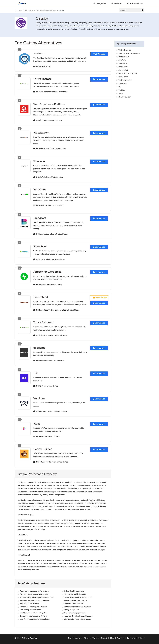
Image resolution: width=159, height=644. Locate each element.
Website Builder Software (46, 10)
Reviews (120, 638)
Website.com (41, 133)
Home (18, 10)
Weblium (39, 398)
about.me (39, 348)
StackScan (40, 54)
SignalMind (40, 246)
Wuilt (37, 424)
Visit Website (99, 54)
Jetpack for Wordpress (47, 272)
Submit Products (135, 3)
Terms (95, 638)
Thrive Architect (43, 322)
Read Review (100, 298)
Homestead (41, 297)
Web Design (28, 10)
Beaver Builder (42, 449)
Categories (131, 638)
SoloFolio (39, 161)
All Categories (99, 3)
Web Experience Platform (49, 104)
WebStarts (40, 190)
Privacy (86, 638)
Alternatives (99, 79)
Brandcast (40, 218)
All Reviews (116, 3)
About (78, 638)
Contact (104, 638)
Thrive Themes (42, 79)
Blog (112, 638)
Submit (141, 638)
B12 (35, 373)
